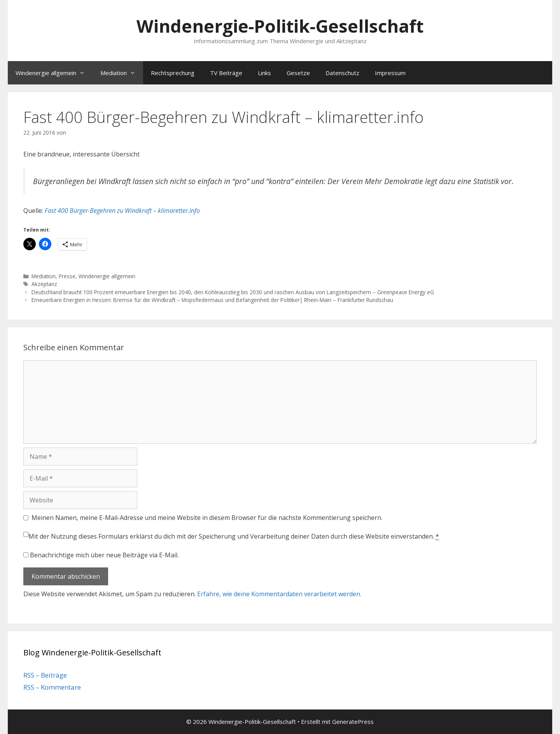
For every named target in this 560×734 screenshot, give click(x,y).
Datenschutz (342, 73)
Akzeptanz (44, 284)
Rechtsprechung (173, 73)
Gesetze (298, 73)
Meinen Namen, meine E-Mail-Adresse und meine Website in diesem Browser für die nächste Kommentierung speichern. (207, 518)
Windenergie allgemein (54, 73)
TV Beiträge (226, 73)
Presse (67, 276)
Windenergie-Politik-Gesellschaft (280, 26)
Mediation (122, 73)
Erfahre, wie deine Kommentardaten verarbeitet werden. (279, 594)
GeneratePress (353, 722)
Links (264, 73)
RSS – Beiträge (45, 675)
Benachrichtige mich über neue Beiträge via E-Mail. (104, 555)
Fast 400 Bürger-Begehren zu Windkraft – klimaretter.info (122, 211)
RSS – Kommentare (52, 687)
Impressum (390, 73)
